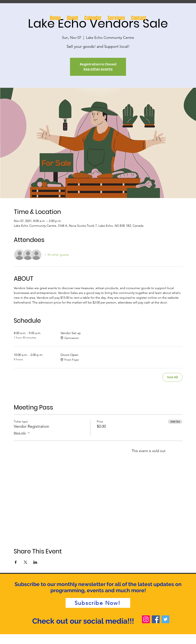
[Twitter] (165, 619)
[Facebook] (156, 619)
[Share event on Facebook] (16, 562)
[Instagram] (146, 619)
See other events (98, 69)
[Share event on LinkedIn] (35, 562)
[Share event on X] (25, 562)
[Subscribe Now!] (98, 603)
